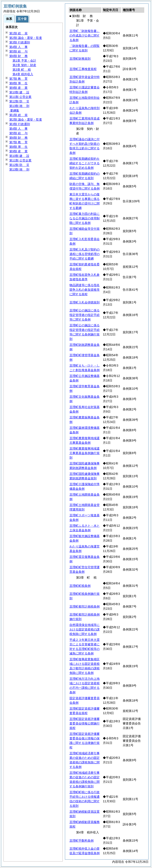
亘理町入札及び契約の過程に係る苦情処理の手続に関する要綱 (85, 254)
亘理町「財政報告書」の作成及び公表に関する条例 (85, 35)
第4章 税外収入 (23, 74)
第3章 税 (22, 70)
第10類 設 (19, 92)
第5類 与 (18, 51)
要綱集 (14, 110)
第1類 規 (18, 33)
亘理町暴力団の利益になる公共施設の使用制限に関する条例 (85, 218)
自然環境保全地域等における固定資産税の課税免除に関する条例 (85, 629)
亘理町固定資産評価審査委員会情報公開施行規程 (85, 723)
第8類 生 (18, 83)
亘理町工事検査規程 (83, 69)
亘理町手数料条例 (81, 841)
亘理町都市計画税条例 (85, 606)
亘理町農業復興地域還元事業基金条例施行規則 (85, 453)
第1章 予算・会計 (24, 61)
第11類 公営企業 (20, 97)
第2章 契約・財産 (24, 65)
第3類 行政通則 (20, 42)
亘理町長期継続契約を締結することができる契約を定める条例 (85, 163)
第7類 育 (18, 79)
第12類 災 (19, 101)
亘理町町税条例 (80, 586)
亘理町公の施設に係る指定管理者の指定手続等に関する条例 (85, 315)
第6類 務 (18, 56)
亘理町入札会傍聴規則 (85, 302)
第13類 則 (19, 106)
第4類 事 (18, 47)
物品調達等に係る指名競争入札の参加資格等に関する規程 (85, 290)
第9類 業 (18, 88)
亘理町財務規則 (80, 59)
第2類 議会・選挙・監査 (26, 38)
